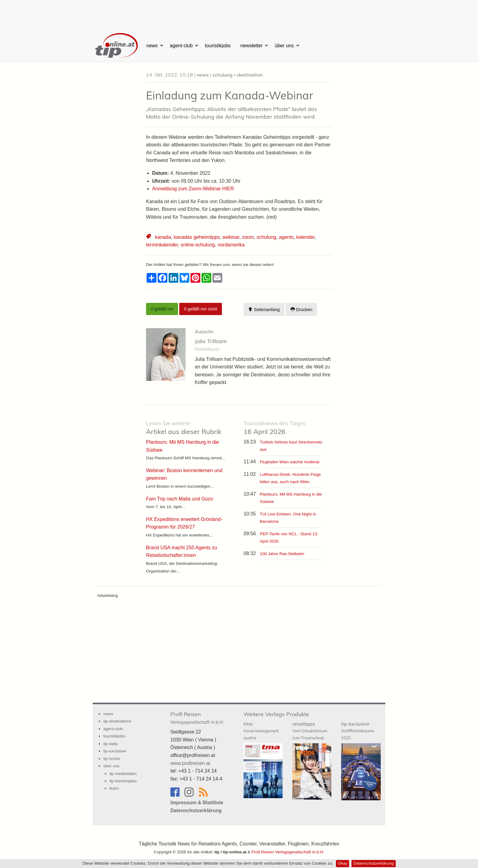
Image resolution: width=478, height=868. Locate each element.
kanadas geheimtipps (197, 237)
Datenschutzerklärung (373, 863)
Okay (343, 863)
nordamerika (231, 245)
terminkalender (162, 245)
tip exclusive (358, 730)
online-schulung (198, 245)
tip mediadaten (123, 774)
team (114, 788)
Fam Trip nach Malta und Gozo (180, 499)
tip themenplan (123, 781)
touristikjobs (218, 46)
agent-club (181, 46)
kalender (306, 237)
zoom (248, 237)
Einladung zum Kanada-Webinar (230, 95)
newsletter (252, 46)
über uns (284, 46)
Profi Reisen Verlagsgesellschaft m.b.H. (288, 852)
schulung (223, 75)
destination (250, 75)
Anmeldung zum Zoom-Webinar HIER (194, 189)
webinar (231, 237)
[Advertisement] (239, 14)
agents (286, 237)
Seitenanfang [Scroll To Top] (264, 309)
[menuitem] (117, 46)
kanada (163, 237)
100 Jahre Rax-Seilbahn (282, 554)
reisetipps (310, 730)
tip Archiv (112, 759)
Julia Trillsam (211, 341)
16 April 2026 (275, 428)
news (152, 46)
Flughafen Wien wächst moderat (289, 462)
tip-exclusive (115, 751)
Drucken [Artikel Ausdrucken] (301, 309)
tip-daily (111, 744)
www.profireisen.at (190, 763)
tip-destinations (117, 721)
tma (261, 730)
